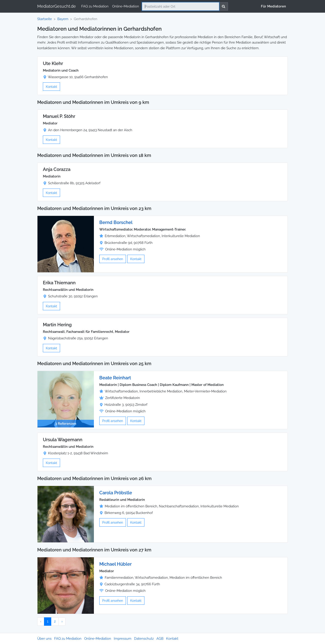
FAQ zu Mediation (95, 6)
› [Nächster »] (62, 621)
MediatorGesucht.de (57, 6)
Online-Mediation (126, 6)
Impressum (123, 639)
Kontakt (51, 87)
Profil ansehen (113, 259)
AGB (160, 639)
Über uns (44, 639)
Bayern (63, 19)
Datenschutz (144, 639)
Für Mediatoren (273, 6)
